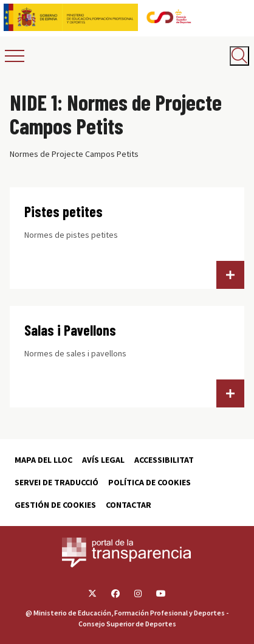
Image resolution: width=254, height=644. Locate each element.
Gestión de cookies (55, 505)
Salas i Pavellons (70, 330)
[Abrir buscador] (239, 56)
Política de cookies (149, 482)
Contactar (129, 505)
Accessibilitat (164, 460)
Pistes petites (63, 211)
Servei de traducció (57, 482)
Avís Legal (103, 460)
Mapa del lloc (43, 460)
